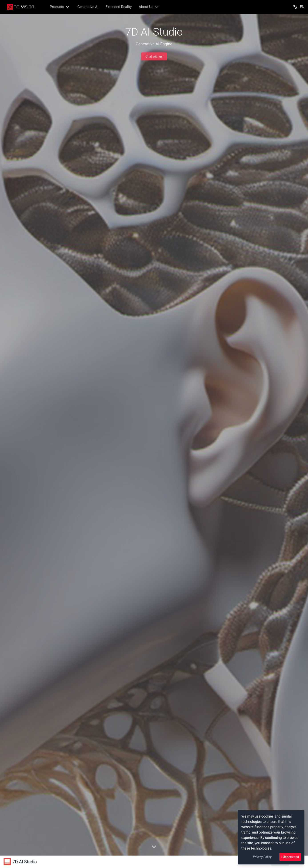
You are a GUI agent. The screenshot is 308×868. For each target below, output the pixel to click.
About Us (149, 7)
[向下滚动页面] (154, 847)
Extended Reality (119, 7)
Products (60, 7)
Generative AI (88, 7)
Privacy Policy (262, 857)
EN (299, 7)
